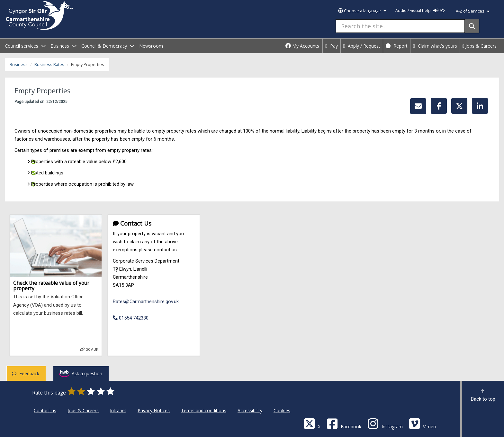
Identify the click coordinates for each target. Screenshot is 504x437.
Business (19, 65)
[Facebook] (344, 423)
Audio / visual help (420, 10)
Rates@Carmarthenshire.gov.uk (146, 302)
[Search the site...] (400, 26)
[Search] (472, 26)
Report (397, 46)
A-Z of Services (473, 11)
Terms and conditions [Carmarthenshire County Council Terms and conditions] (204, 410)
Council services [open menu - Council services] (25, 46)
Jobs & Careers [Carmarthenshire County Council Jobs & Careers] (83, 410)
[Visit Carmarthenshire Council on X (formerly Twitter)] (312, 423)
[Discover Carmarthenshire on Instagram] (385, 423)
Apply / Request (362, 46)
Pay (332, 46)
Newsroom (151, 46)
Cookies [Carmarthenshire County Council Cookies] (282, 410)
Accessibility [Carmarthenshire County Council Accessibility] (250, 410)
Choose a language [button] (362, 11)
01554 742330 (131, 318)
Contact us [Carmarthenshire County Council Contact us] (45, 410)
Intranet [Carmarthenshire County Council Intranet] (118, 410)
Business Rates (49, 65)
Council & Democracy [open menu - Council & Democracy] (108, 46)
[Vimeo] (423, 423)
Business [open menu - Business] (63, 46)
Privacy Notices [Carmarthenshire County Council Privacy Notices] (154, 410)
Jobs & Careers (480, 46)
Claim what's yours (435, 46)
